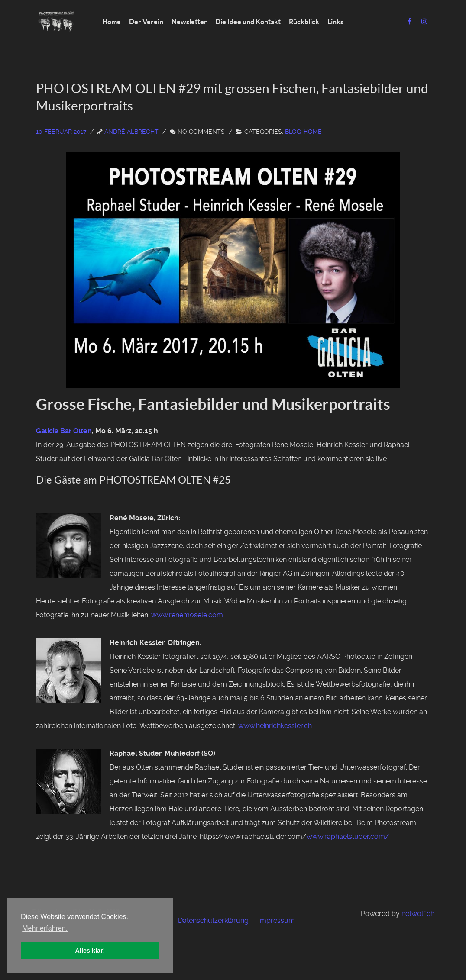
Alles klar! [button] (90, 951)
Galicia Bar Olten (64, 431)
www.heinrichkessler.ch (275, 726)
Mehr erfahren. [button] (45, 928)
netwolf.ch (418, 914)
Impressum (277, 920)
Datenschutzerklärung (213, 920)
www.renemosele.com (187, 615)
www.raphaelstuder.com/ (348, 837)
